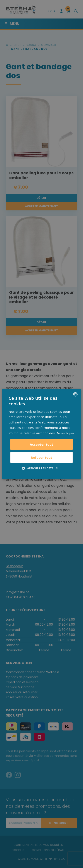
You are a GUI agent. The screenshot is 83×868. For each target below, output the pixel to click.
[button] (42, 468)
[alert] (41, 434)
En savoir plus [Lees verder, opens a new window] (65, 433)
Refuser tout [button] (41, 457)
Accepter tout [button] (42, 444)
